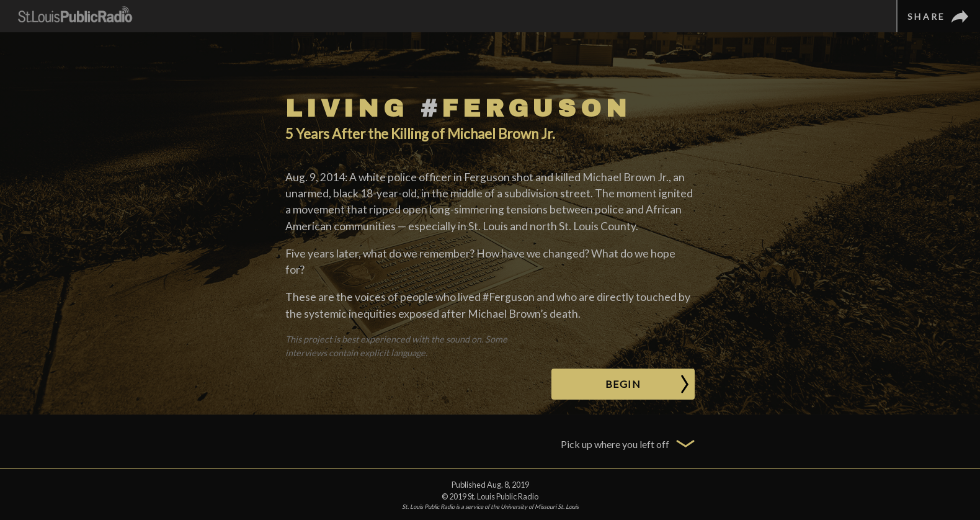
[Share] (938, 16)
